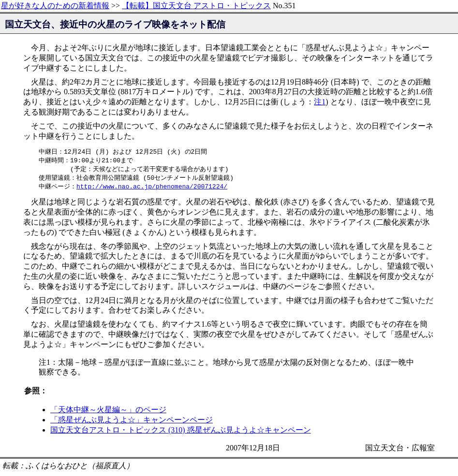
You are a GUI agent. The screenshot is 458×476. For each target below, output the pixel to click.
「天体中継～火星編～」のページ (108, 412)
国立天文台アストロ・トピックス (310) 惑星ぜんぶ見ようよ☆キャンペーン (181, 432)
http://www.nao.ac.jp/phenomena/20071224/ (152, 188)
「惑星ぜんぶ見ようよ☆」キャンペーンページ (132, 422)
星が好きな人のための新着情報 (55, 6)
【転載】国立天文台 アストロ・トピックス (196, 6)
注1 (320, 102)
